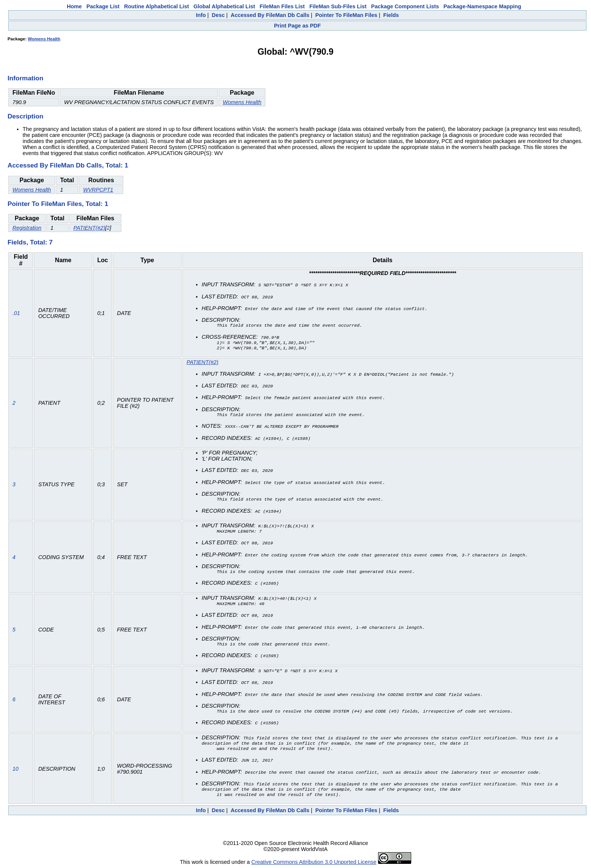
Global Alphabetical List (224, 6)
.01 (16, 313)
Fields (391, 15)
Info (201, 15)
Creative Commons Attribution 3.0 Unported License (314, 862)
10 (15, 768)
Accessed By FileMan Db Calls (270, 15)
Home (74, 6)
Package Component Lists (405, 6)
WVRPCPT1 (98, 190)
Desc (218, 15)
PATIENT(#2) (89, 228)
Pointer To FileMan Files (346, 15)
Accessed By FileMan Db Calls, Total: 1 (68, 165)
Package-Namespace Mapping (482, 6)
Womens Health (44, 39)
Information (25, 78)
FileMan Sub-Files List (338, 6)
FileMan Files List (282, 6)
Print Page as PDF (297, 26)
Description (25, 116)
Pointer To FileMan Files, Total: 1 (58, 204)
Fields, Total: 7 (30, 242)
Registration (27, 228)
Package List (103, 6)
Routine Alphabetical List (156, 6)
